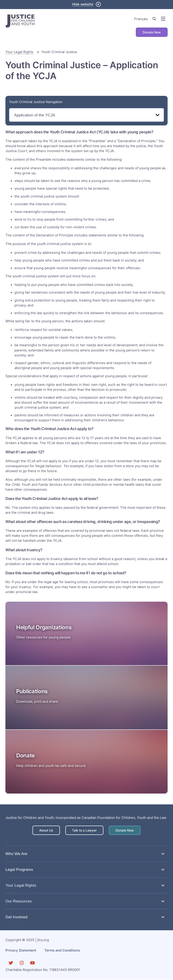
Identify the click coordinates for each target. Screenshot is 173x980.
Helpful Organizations (44, 628)
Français (141, 19)
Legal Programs (19, 870)
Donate (25, 756)
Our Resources (19, 901)
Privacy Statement (21, 951)
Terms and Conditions (62, 951)
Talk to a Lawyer (84, 830)
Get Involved (16, 917)
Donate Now (151, 32)
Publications (32, 691)
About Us (44, 830)
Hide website (83, 4)
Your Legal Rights (19, 52)
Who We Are (16, 854)
